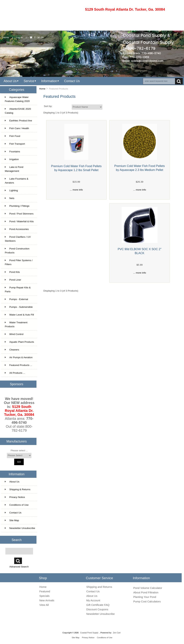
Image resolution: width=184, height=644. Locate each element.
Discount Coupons (97, 609)
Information (49, 81)
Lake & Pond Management (14, 169)
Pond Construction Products (17, 251)
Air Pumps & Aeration (19, 357)
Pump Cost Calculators (147, 601)
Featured (45, 591)
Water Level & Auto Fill (19, 315)
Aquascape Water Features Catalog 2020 (17, 99)
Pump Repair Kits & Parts (18, 289)
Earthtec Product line (18, 121)
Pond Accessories (17, 229)
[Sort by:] (87, 107)
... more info (76, 190)
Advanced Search (19, 567)
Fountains (12, 152)
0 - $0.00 (37, 37)
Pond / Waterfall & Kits (19, 221)
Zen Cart (117, 633)
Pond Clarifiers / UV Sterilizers (18, 239)
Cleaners (12, 350)
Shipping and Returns (99, 587)
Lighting (11, 190)
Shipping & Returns (18, 489)
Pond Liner (13, 280)
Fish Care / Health (17, 128)
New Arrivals (47, 600)
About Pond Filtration (146, 592)
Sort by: (48, 106)
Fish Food (12, 136)
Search (17, 540)
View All (44, 605)
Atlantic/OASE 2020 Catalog (18, 111)
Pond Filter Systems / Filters (19, 262)
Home (6, 37)
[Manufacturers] (19, 455)
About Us (10, 81)
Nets (10, 198)
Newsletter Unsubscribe (20, 528)
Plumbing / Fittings (17, 206)
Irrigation (12, 159)
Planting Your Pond (145, 597)
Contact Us (72, 81)
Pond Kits (12, 272)
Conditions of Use (17, 505)
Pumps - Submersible (19, 307)
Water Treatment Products (16, 324)
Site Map (12, 520)
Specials (44, 596)
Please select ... (19, 450)
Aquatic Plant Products (19, 342)
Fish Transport (15, 144)
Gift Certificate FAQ (98, 605)
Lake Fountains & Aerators (17, 181)
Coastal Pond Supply (89, 633)
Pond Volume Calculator (148, 588)
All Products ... (15, 373)
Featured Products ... (19, 365)
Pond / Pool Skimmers (19, 214)
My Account (93, 600)
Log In (19, 37)
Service (29, 81)
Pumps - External (16, 299)
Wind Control (14, 334)
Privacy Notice (15, 497)
